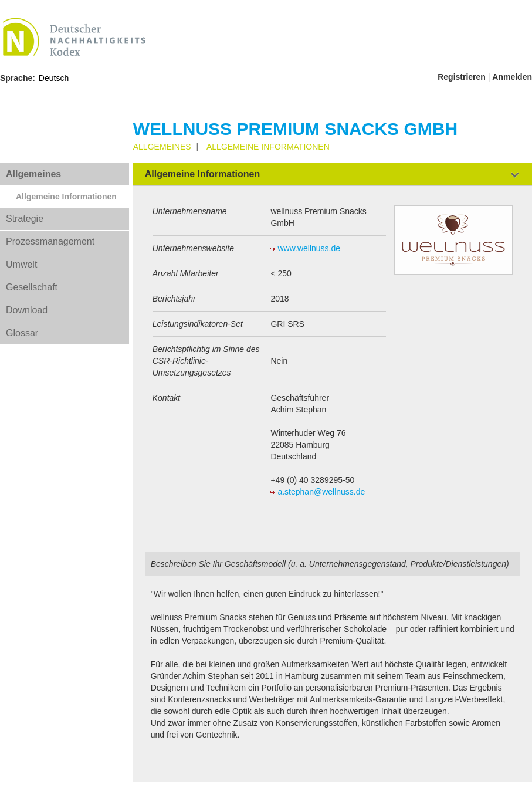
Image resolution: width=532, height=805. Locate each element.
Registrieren (462, 77)
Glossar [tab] (22, 333)
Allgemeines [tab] (33, 174)
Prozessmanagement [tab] (50, 241)
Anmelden (512, 77)
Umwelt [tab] (21, 264)
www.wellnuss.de (309, 248)
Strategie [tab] (25, 219)
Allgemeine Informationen (66, 197)
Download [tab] (27, 310)
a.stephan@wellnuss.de (321, 492)
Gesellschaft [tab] (32, 287)
